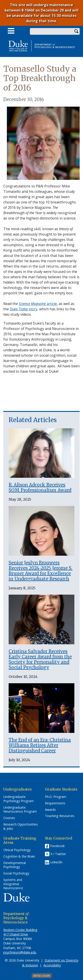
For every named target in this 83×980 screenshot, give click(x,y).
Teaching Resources (60, 816)
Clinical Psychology (17, 850)
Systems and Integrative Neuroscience (13, 884)
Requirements (55, 803)
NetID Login (42, 976)
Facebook (57, 846)
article (38, 304)
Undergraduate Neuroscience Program (20, 810)
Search (76, 31)
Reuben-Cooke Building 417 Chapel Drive (20, 932)
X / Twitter (58, 854)
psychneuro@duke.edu (20, 952)
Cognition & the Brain (19, 856)
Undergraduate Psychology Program (18, 799)
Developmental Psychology (14, 865)
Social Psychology (16, 873)
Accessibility (52, 965)
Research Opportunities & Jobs (21, 826)
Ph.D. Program (56, 797)
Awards (50, 810)
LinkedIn (56, 862)
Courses (9, 818)
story (24, 309)
